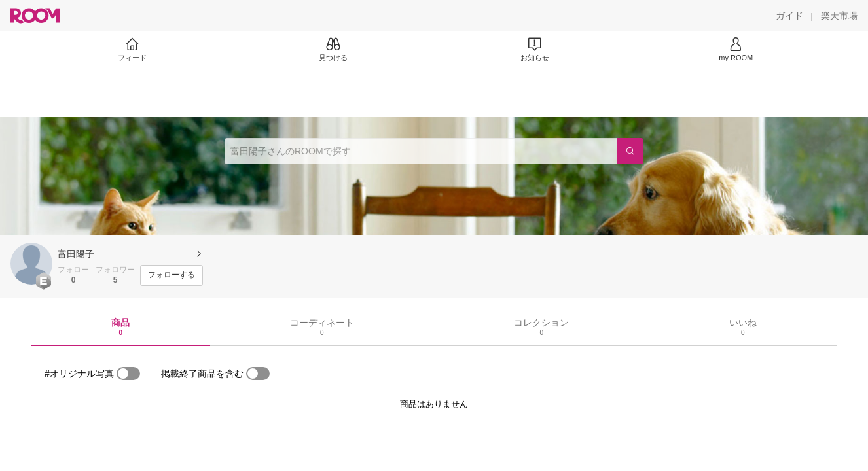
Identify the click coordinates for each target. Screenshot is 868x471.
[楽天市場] (839, 16)
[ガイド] (789, 16)
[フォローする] (172, 275)
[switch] (128, 374)
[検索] (630, 151)
